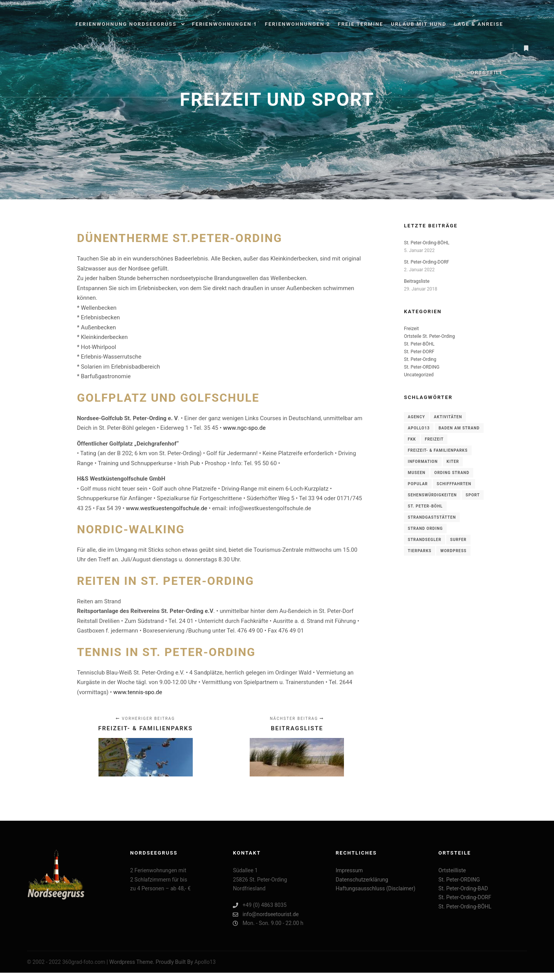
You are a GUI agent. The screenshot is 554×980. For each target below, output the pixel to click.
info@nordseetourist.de (266, 914)
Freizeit (411, 329)
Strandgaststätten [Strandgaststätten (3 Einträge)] (432, 517)
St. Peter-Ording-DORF (426, 262)
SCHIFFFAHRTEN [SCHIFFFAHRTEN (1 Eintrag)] (454, 484)
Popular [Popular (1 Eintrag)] (418, 484)
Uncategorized (419, 375)
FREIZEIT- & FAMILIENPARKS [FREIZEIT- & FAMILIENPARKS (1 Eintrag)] (438, 450)
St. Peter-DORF (419, 352)
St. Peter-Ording (420, 359)
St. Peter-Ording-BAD (463, 888)
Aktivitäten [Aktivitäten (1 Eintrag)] (448, 417)
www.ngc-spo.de (244, 428)
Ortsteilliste (452, 870)
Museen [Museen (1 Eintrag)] (417, 473)
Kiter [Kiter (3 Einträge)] (453, 462)
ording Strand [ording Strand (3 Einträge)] (452, 473)
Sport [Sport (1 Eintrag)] (473, 495)
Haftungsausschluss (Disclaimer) (375, 888)
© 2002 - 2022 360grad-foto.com (66, 962)
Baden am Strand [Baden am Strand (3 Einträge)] (459, 428)
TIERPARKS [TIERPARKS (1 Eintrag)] (420, 551)
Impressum (349, 870)
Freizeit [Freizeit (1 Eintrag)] (434, 439)
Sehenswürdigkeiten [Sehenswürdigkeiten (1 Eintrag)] (432, 495)
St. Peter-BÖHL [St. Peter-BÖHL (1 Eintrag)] (425, 506)
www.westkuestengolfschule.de (166, 508)
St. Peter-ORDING (422, 367)
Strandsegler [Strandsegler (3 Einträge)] (425, 540)
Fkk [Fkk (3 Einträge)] (412, 439)
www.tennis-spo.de (138, 692)
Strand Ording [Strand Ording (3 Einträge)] (425, 528)
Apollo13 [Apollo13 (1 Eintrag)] (419, 428)
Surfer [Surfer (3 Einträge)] (458, 540)
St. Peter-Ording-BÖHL (427, 243)
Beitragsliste (417, 281)
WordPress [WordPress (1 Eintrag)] (453, 551)
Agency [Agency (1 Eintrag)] (416, 417)
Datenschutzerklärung (362, 880)
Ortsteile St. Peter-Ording (429, 336)
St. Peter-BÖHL (419, 344)
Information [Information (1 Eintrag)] (423, 462)
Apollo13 (205, 962)
